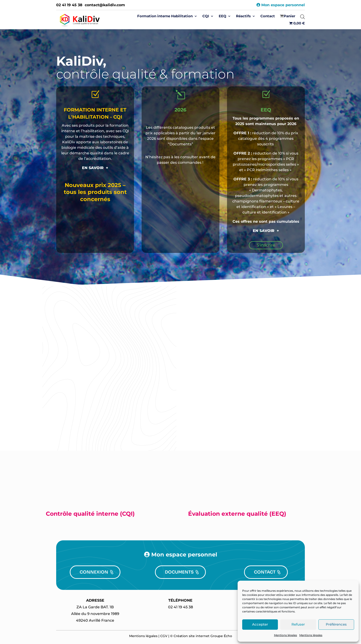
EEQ (223, 16)
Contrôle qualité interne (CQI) (90, 514)
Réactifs (243, 16)
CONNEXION (94, 572)
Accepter (260, 624)
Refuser (298, 624)
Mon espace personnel (281, 5)
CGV (164, 636)
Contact (268, 16)
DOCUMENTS (179, 572)
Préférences (336, 624)
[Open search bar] (303, 17)
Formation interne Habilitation (165, 16)
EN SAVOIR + (95, 168)
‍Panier (289, 16)
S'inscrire (266, 245)
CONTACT (265, 572)
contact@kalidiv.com (105, 5)
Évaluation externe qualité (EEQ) (237, 514)
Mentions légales (285, 635)
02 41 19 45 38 (69, 5)
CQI (206, 16)
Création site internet (192, 636)
